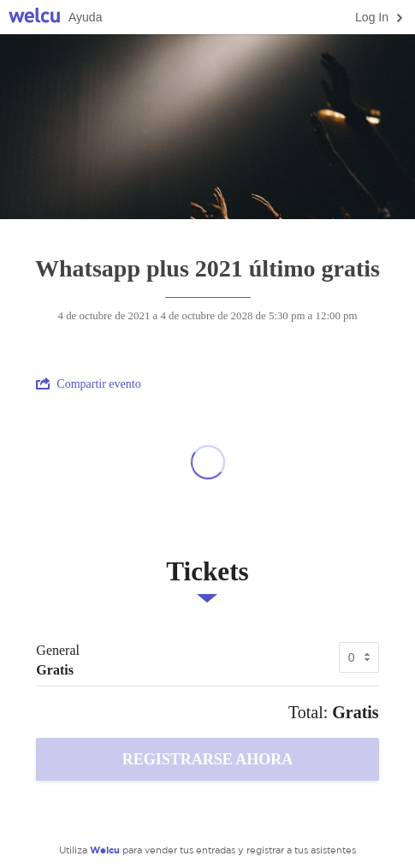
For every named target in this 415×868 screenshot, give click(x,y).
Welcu (34, 18)
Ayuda (85, 17)
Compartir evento (88, 383)
